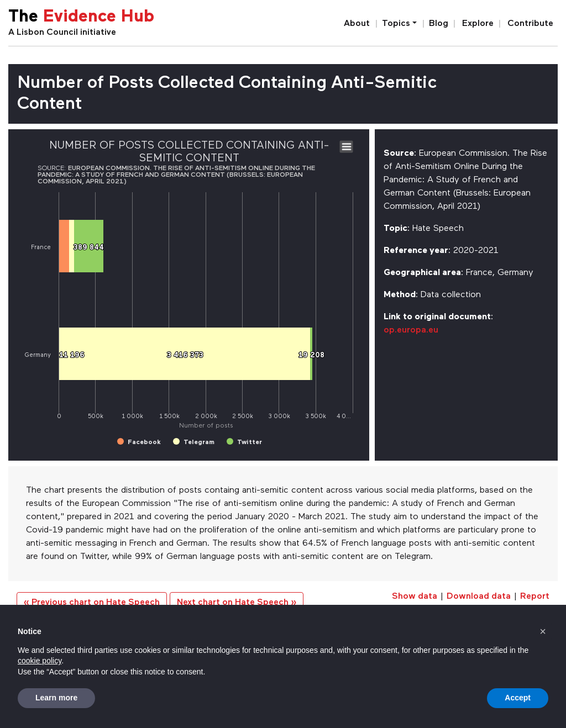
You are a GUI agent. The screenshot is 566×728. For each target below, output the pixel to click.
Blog (439, 24)
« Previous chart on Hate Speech (92, 603)
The (81, 17)
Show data (415, 597)
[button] (543, 631)
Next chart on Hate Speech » (237, 603)
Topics (396, 24)
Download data (479, 597)
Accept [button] (518, 698)
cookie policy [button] (40, 661)
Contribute (530, 24)
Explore (478, 24)
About (357, 24)
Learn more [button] (56, 698)
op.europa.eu (411, 330)
